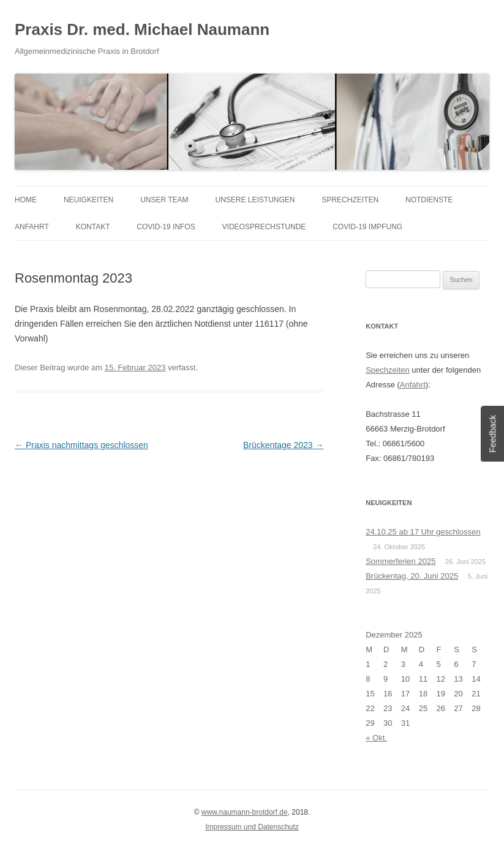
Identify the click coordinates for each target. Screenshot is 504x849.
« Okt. (376, 738)
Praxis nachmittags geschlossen (81, 445)
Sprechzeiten (350, 200)
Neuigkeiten (88, 200)
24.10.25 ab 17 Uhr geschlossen (423, 532)
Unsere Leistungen (255, 200)
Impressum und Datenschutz (252, 827)
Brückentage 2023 (284, 445)
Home (26, 200)
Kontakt (93, 227)
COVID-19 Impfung (367, 227)
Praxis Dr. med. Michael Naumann (142, 29)
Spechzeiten (388, 370)
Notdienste (429, 200)
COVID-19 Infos (166, 227)
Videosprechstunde (264, 227)
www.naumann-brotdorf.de (245, 812)
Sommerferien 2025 (401, 561)
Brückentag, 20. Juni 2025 (412, 576)
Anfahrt (32, 227)
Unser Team (164, 200)
